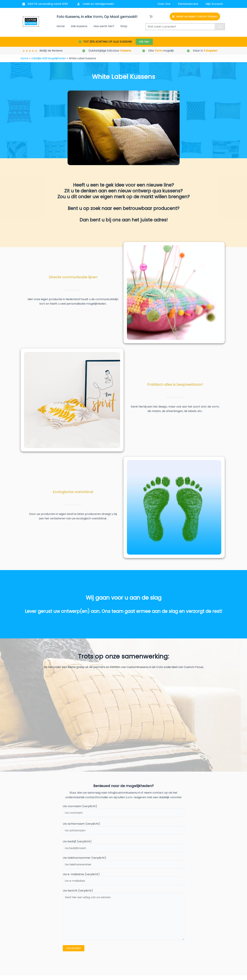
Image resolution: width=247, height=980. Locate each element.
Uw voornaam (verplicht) (123, 811)
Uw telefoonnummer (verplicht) (123, 864)
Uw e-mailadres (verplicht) (123, 881)
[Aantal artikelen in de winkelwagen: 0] (151, 16)
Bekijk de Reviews (51, 51)
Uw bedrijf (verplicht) (123, 847)
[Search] (220, 27)
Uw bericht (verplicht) (123, 919)
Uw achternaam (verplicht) (123, 829)
